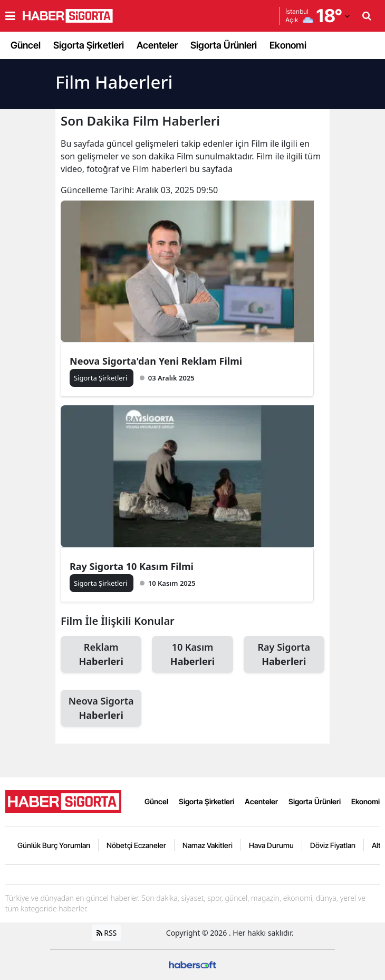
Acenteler (157, 45)
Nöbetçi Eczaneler (136, 845)
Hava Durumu (271, 845)
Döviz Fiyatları (333, 845)
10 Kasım (192, 655)
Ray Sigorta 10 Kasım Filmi (132, 566)
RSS (107, 933)
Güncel (26, 45)
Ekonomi (288, 45)
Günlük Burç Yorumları (54, 845)
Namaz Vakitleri (208, 845)
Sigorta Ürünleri (224, 45)
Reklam (101, 655)
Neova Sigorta (101, 708)
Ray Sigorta (284, 655)
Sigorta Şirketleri (89, 45)
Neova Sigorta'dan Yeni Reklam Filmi (156, 361)
